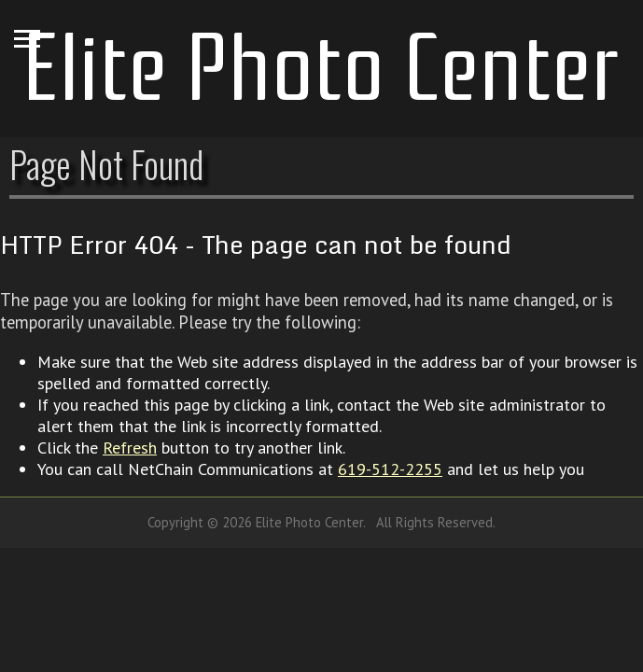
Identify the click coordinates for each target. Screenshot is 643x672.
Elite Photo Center (321, 69)
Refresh (130, 448)
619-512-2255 (390, 469)
